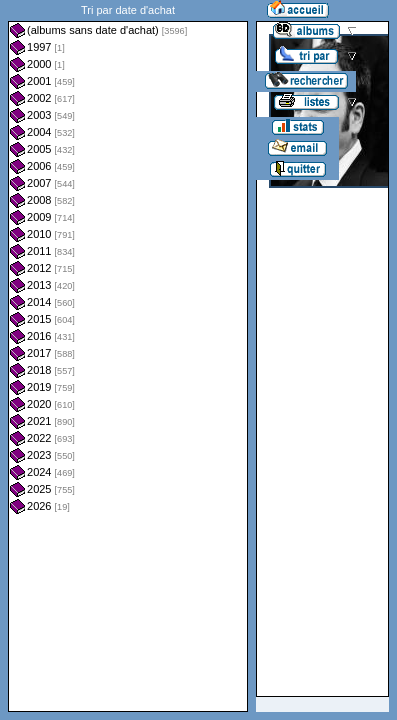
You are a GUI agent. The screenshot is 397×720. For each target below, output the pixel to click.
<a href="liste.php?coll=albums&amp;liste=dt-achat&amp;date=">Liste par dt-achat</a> (128, 356)
